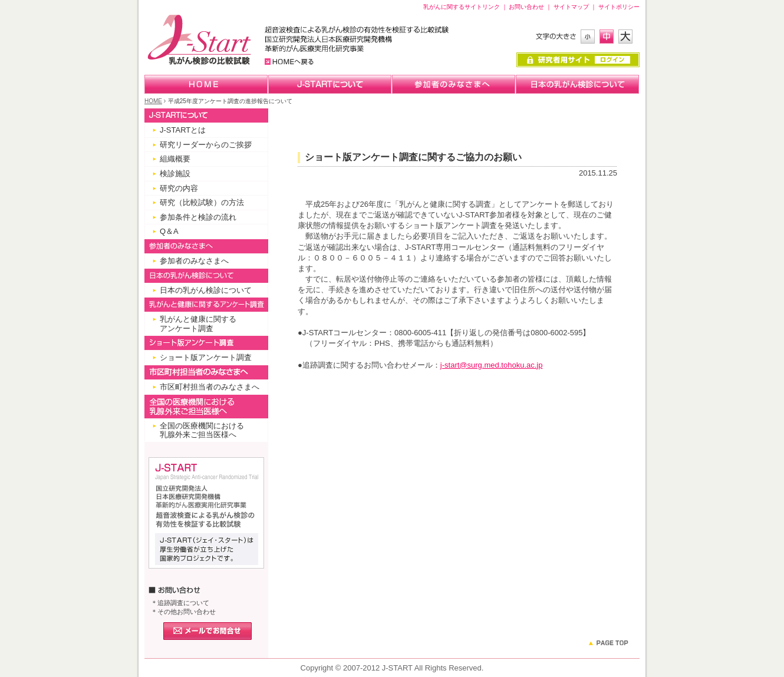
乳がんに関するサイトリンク (462, 7)
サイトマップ (571, 7)
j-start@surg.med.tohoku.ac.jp (492, 365)
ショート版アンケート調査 (206, 357)
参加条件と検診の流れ (198, 217)
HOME (153, 101)
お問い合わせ (526, 7)
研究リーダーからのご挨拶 (206, 145)
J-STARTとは (183, 130)
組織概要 (175, 159)
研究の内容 (179, 188)
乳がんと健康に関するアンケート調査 (198, 324)
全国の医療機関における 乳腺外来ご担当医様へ (202, 430)
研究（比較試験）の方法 (202, 202)
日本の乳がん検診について (206, 290)
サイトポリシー (619, 7)
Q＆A (169, 231)
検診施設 (175, 174)
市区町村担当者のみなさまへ (210, 387)
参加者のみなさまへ (194, 261)
